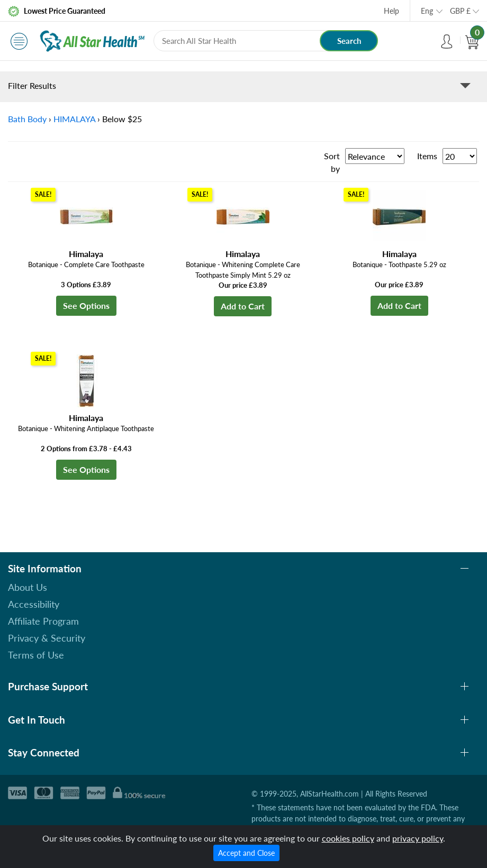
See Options (86, 305)
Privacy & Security (47, 638)
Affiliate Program (43, 621)
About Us (28, 587)
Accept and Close (246, 853)
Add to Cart (243, 306)
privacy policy (418, 838)
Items (427, 156)
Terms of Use (36, 655)
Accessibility (34, 604)
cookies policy (348, 838)
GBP (460, 11)
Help (391, 11)
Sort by (332, 162)
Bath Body (27, 119)
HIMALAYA (74, 119)
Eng (427, 11)
